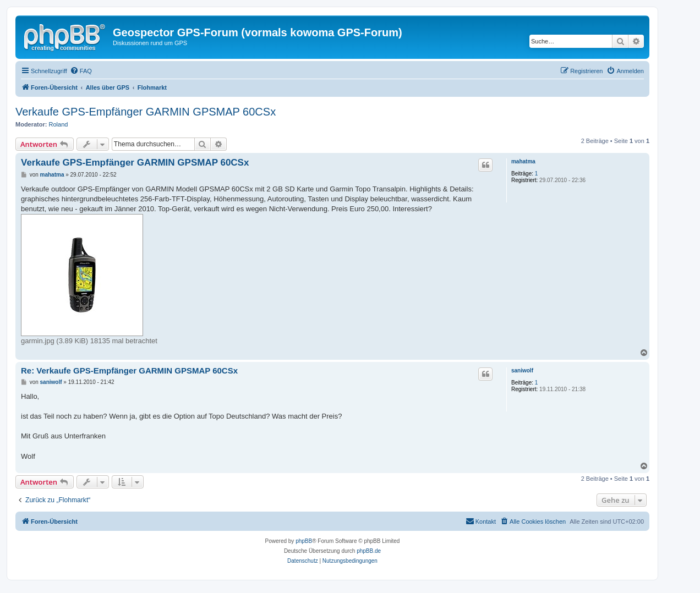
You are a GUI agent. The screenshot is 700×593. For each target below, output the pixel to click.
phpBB (304, 541)
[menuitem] (81, 71)
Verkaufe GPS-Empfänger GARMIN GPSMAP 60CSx (146, 112)
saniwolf (522, 370)
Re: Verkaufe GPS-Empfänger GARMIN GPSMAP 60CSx (129, 370)
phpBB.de (369, 551)
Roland (59, 124)
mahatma (523, 161)
